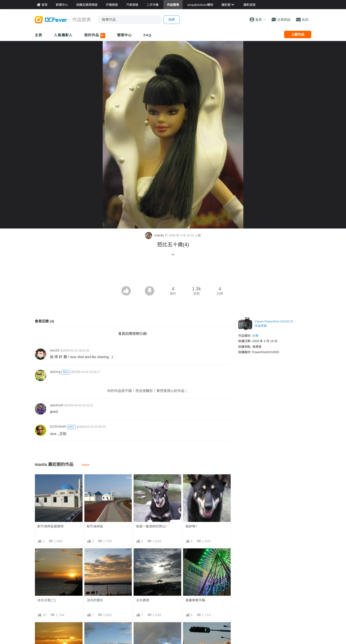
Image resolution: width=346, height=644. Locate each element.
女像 (255, 336)
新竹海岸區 (95, 526)
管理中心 (124, 35)
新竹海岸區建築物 (50, 526)
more (85, 465)
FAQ (147, 35)
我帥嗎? (191, 526)
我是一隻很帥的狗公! (151, 526)
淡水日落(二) (47, 600)
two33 (55, 350)
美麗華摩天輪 (195, 600)
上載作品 (298, 34)
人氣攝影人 (63, 35)
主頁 (38, 35)
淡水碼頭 (143, 600)
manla (155, 235)
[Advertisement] (173, 273)
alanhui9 (57, 405)
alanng (55, 372)
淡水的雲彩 (95, 600)
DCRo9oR (58, 426)
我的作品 (95, 36)
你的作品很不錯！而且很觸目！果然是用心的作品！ (153, 391)
